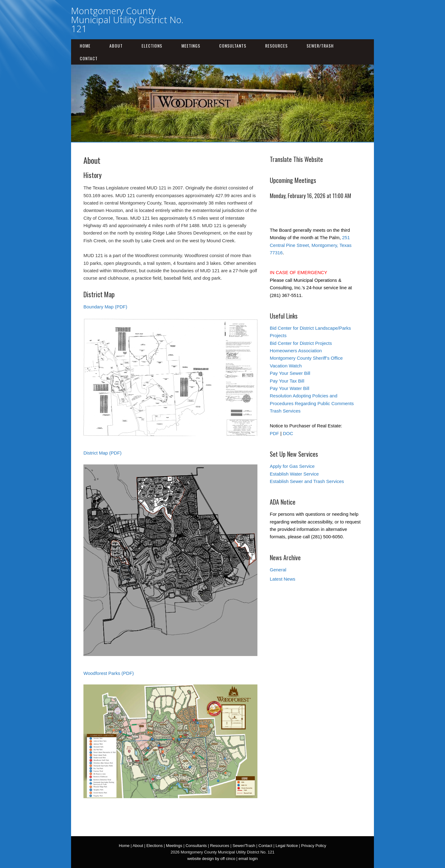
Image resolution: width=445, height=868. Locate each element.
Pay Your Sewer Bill (290, 373)
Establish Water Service (294, 474)
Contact (89, 58)
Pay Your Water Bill (290, 388)
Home (85, 46)
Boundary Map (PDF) (105, 307)
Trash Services (285, 411)
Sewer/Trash (320, 46)
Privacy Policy (314, 846)
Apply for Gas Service (292, 466)
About (116, 46)
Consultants (233, 46)
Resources (276, 46)
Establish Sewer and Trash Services (307, 481)
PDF (274, 433)
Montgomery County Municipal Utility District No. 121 (127, 20)
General (278, 570)
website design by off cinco (211, 859)
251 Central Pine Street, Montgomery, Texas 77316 (311, 245)
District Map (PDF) (102, 453)
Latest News (283, 579)
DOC (288, 433)
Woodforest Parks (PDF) (109, 673)
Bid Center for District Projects (301, 343)
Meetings (191, 46)
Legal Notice (287, 846)
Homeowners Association (296, 351)
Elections (152, 46)
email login (248, 859)
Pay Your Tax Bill (287, 381)
